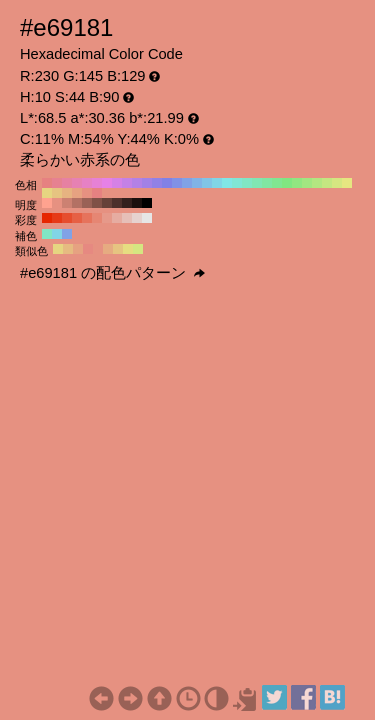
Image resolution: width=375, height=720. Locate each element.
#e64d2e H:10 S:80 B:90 (67, 218)
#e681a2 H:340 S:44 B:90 (67, 183)
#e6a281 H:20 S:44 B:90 (77, 193)
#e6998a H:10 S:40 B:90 (107, 218)
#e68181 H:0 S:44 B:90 (97, 193)
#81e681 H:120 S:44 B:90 (287, 183)
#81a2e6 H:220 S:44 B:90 (187, 183)
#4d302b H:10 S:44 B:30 (117, 203)
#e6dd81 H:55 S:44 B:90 (128, 249)
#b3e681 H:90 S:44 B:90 (317, 183)
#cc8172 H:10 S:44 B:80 (67, 203)
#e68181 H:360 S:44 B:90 (47, 183)
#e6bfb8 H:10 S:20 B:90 (127, 218)
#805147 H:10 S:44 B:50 (97, 203)
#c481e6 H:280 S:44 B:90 (127, 183)
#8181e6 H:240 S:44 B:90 (167, 183)
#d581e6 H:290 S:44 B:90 (117, 183)
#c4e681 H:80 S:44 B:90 (327, 183)
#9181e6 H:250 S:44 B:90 (157, 183)
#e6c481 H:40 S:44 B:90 (57, 193)
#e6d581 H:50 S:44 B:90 (47, 193)
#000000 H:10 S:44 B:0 (147, 203)
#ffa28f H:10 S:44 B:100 (47, 203)
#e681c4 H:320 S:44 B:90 (87, 183)
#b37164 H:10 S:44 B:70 (77, 203)
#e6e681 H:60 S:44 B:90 (347, 183)
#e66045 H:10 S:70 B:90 (77, 218)
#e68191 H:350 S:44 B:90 (57, 183)
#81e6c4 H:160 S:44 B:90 (247, 183)
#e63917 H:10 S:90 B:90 (57, 218)
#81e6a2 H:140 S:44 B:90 (267, 183)
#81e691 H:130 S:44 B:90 (277, 183)
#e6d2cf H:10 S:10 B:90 (137, 218)
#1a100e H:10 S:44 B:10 (137, 203)
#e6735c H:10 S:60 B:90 (87, 218)
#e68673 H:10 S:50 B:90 (97, 218)
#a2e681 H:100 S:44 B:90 (307, 183)
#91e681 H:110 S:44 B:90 (297, 183)
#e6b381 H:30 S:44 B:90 (67, 193)
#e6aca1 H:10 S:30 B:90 (117, 218)
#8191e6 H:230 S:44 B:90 (177, 183)
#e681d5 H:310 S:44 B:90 (97, 183)
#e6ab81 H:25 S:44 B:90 (108, 249)
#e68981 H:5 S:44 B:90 (88, 249)
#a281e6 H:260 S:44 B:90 (147, 183)
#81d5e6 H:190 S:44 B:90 (217, 183)
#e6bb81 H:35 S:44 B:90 (68, 249)
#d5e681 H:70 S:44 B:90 (337, 183)
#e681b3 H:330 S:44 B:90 (77, 183)
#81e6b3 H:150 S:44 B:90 (257, 183)
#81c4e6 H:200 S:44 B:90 (207, 183)
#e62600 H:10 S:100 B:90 (47, 218)
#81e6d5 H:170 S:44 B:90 (237, 183)
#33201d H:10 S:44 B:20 (127, 203)
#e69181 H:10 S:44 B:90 (87, 193)
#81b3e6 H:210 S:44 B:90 (197, 183)
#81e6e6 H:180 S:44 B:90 (227, 183)
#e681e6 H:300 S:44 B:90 (107, 183)
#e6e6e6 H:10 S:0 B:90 (147, 218)
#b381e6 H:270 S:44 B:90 (137, 183)
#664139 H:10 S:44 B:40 (107, 203)
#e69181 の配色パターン (112, 273)
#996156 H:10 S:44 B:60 (87, 203)
